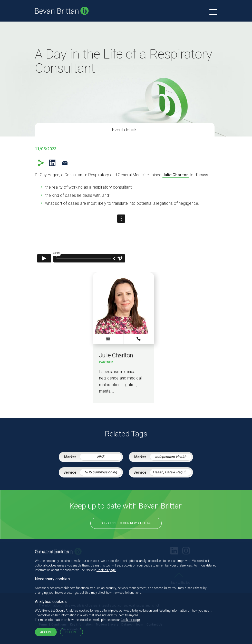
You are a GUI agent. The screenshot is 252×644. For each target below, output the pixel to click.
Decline (71, 632)
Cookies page (106, 570)
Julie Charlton (176, 175)
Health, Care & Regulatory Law (172, 472)
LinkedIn (52, 163)
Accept (46, 632)
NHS (101, 457)
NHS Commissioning (101, 472)
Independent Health (171, 457)
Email (65, 163)
